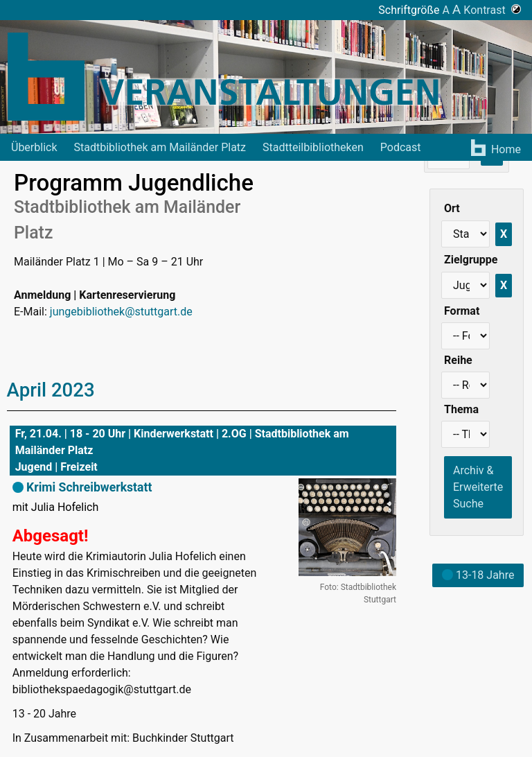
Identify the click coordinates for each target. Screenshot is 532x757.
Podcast (401, 147)
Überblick (34, 147)
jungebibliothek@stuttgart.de (121, 312)
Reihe (458, 360)
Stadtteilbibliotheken (313, 147)
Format (462, 311)
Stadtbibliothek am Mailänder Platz (160, 147)
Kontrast (492, 10)
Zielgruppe (471, 260)
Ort (452, 208)
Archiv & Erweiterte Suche (478, 487)
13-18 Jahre (478, 575)
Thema (461, 409)
